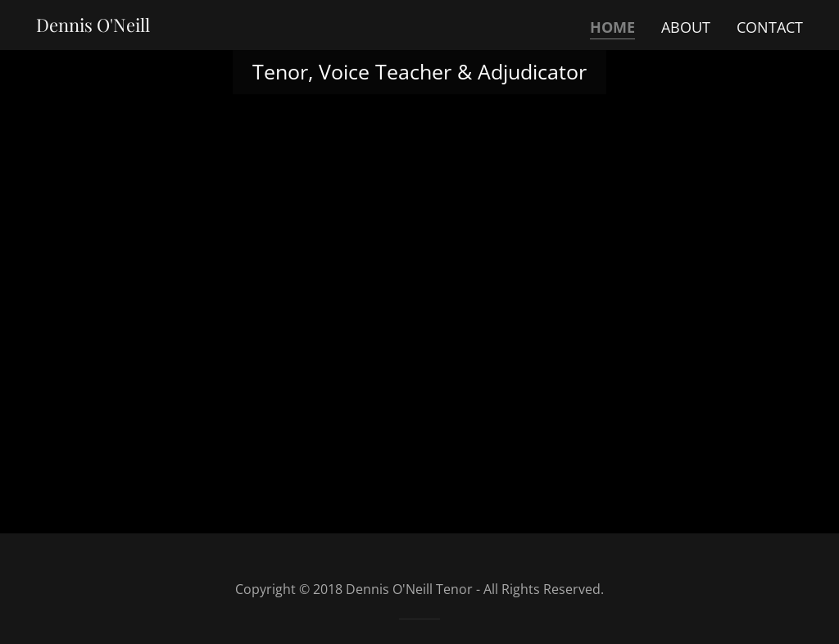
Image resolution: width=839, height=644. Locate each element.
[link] (93, 26)
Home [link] (612, 27)
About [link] (686, 27)
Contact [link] (770, 27)
